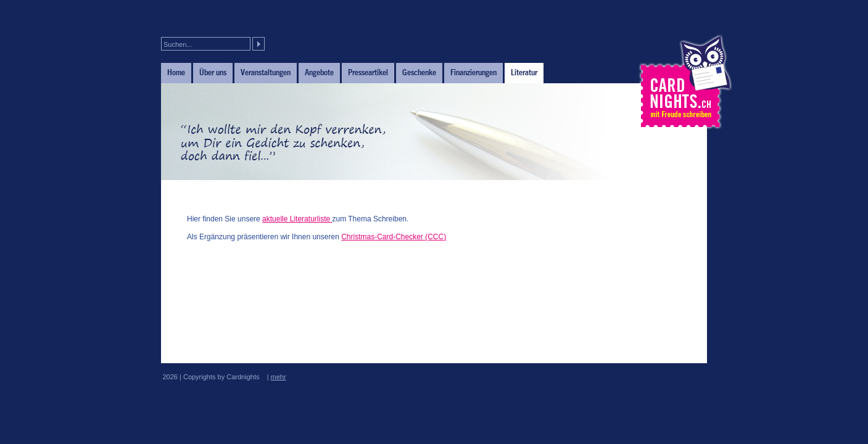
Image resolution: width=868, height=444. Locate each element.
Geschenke (419, 72)
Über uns (213, 72)
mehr (279, 377)
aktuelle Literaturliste (297, 219)
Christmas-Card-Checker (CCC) (394, 237)
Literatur (524, 72)
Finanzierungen (473, 72)
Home (176, 72)
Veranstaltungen (266, 72)
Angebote (319, 72)
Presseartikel (368, 72)
